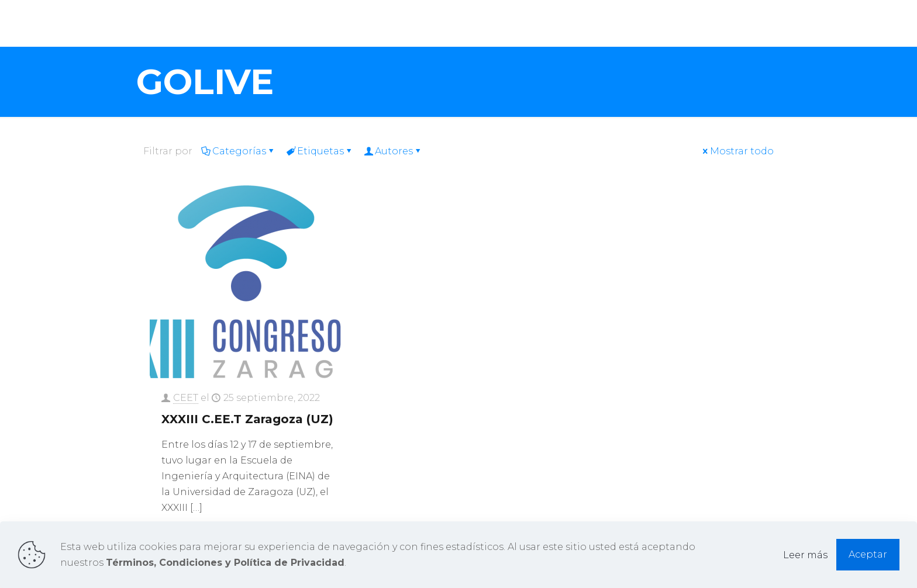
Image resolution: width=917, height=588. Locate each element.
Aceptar (868, 554)
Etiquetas (320, 151)
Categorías (238, 151)
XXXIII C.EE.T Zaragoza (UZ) (247, 419)
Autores (393, 151)
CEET (186, 398)
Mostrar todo (737, 151)
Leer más (805, 555)
